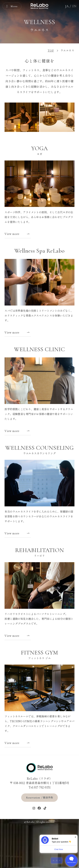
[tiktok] (45, 808)
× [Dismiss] (75, 837)
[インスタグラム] (34, 808)
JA (67, 6)
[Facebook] (39, 808)
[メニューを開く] (12, 6)
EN (74, 6)
